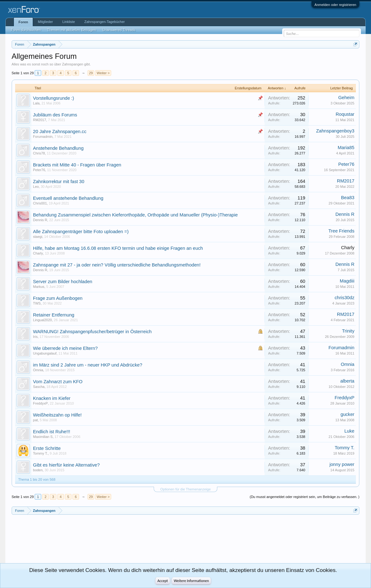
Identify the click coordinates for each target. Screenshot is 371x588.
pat (35, 420)
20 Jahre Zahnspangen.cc (60, 132)
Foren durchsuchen (26, 30)
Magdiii (347, 281)
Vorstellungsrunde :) (54, 98)
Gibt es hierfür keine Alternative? (66, 465)
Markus (39, 287)
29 (91, 73)
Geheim (346, 98)
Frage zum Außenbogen (58, 298)
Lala (36, 103)
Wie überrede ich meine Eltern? (65, 348)
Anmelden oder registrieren (336, 5)
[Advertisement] (40, 541)
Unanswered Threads (119, 30)
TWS (37, 303)
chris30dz (345, 298)
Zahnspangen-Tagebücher (105, 22)
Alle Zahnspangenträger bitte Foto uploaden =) (81, 232)
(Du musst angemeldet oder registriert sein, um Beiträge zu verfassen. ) (305, 497)
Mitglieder (45, 22)
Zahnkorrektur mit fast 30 (59, 182)
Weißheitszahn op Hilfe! (57, 415)
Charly (38, 253)
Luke (349, 431)
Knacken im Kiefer (52, 398)
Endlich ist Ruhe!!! (52, 432)
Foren (23, 22)
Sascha (39, 387)
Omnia (38, 370)
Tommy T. (40, 453)
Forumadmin (43, 137)
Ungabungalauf (45, 353)
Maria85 (346, 148)
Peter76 (39, 170)
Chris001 (40, 203)
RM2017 (40, 120)
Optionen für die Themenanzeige (185, 489)
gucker (347, 414)
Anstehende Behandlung (58, 148)
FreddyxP (40, 403)
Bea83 (348, 198)
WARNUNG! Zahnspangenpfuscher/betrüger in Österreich (92, 332)
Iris (35, 337)
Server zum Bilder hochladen (63, 282)
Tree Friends (342, 231)
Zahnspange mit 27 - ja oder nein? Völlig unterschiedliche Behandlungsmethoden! (117, 265)
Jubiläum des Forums (55, 115)
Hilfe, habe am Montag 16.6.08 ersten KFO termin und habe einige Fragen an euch (118, 248)
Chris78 (39, 153)
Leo (36, 187)
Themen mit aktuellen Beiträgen (72, 30)
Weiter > (103, 73)
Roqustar (345, 114)
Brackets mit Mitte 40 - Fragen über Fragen (77, 165)
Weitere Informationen (191, 581)
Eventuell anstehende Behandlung (68, 198)
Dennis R (40, 220)
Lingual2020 (43, 320)
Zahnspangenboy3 (335, 131)
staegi (38, 237)
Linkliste (69, 22)
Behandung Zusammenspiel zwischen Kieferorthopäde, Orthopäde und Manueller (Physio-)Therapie (135, 215)
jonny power (342, 464)
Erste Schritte (47, 448)
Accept (163, 581)
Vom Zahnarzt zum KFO (58, 382)
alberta (347, 381)
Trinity (348, 331)
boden (38, 470)
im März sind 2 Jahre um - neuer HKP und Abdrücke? (88, 365)
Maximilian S (43, 437)
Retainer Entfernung (54, 315)
